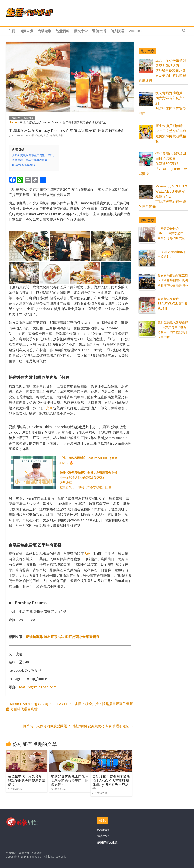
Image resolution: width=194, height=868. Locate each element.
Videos (135, 31)
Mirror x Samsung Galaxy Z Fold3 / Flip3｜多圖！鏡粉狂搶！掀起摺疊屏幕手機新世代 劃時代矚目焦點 (69, 707)
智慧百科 (63, 31)
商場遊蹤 (45, 31)
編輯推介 (29, 118)
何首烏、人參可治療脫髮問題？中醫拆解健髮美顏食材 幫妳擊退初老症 (78, 726)
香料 (61, 136)
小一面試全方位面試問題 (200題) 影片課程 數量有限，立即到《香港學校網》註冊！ (90, 473)
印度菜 (39, 136)
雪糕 (87, 554)
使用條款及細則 (108, 842)
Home (13, 122)
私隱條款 (103, 830)
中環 (31, 136)
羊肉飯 (54, 136)
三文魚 (48, 408)
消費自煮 (26, 31)
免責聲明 (103, 836)
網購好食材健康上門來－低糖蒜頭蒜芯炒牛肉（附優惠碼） (70, 780)
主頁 (12, 31)
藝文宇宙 (81, 31)
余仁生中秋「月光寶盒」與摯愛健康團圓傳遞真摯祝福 (27, 780)
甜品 (46, 136)
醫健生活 (99, 31)
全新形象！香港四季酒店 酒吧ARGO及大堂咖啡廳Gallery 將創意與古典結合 (111, 782)
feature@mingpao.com (38, 687)
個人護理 (117, 31)
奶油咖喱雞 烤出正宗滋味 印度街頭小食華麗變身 (63, 637)
